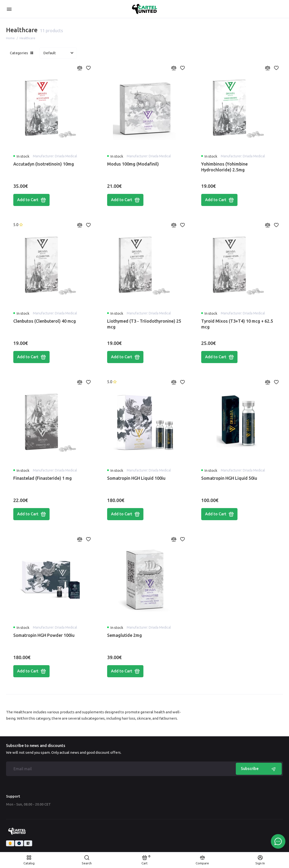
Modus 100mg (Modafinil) (133, 164)
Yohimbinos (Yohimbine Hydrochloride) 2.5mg (224, 167)
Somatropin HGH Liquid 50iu (229, 478)
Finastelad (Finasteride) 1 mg (43, 478)
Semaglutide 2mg (125, 635)
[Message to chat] (278, 841)
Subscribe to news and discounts (36, 746)
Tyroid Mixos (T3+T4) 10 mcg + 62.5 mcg (237, 324)
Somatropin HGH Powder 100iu (44, 635)
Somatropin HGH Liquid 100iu (136, 478)
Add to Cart (31, 200)
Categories (22, 53)
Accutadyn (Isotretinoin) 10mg (44, 164)
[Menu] (9, 9)
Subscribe (259, 769)
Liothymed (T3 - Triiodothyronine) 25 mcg (144, 324)
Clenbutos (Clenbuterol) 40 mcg (45, 321)
